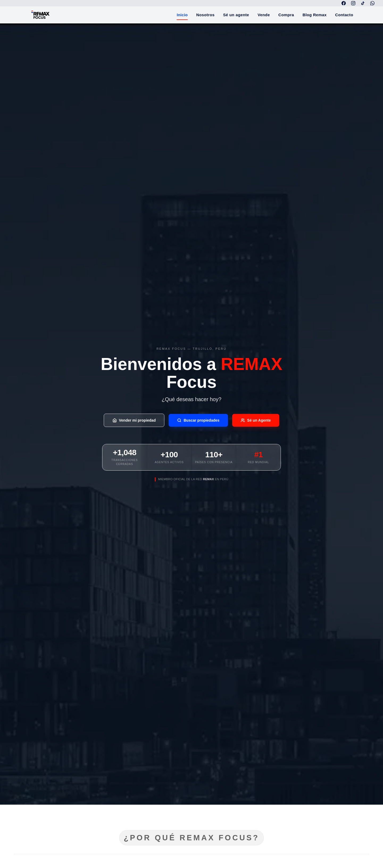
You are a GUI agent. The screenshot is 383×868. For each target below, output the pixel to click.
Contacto (344, 15)
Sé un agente (236, 15)
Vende (264, 15)
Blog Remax (315, 15)
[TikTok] (363, 3)
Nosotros (205, 15)
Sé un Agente (256, 420)
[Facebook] (344, 3)
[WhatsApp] (372, 3)
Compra (286, 15)
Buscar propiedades (198, 420)
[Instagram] (353, 3)
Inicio (182, 16)
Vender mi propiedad (134, 420)
